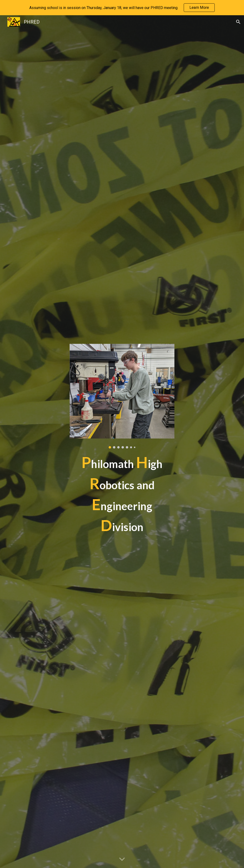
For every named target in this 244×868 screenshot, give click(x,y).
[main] (122, 494)
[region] (122, 8)
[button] (238, 22)
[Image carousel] (122, 396)
